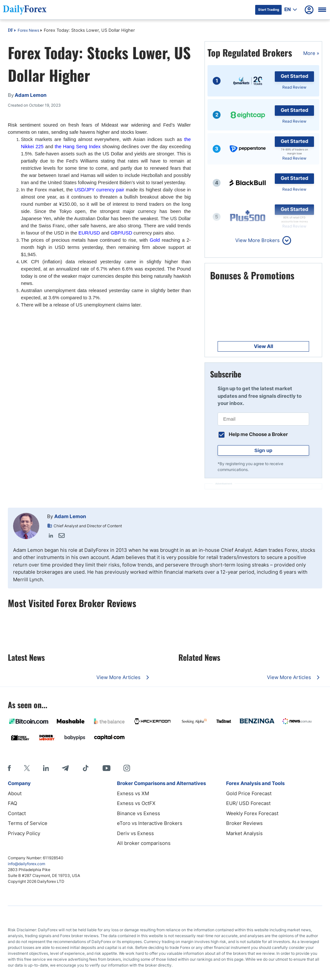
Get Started (295, 76)
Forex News (28, 30)
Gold (155, 240)
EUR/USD (89, 233)
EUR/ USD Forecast (248, 803)
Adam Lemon (70, 516)
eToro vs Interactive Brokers (150, 823)
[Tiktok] (86, 768)
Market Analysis (244, 833)
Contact (17, 813)
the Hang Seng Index (78, 147)
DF (10, 31)
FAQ (12, 803)
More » (311, 53)
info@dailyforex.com (26, 864)
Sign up (264, 450)
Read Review (294, 87)
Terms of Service (28, 823)
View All (264, 346)
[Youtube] (107, 768)
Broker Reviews (244, 823)
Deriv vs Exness (135, 833)
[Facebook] (9, 768)
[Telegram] (65, 768)
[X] (27, 768)
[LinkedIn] (46, 768)
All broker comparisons (144, 843)
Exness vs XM (133, 793)
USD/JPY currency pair (99, 190)
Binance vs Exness (139, 813)
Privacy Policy (24, 833)
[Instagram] (127, 768)
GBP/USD (122, 233)
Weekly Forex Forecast (252, 813)
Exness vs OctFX (136, 803)
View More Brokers (257, 240)
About (15, 793)
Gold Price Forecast (249, 793)
